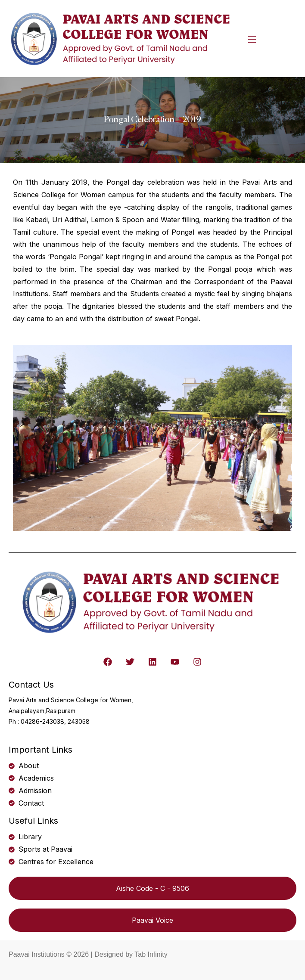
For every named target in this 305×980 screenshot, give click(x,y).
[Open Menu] (252, 39)
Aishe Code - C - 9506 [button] (152, 888)
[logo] (122, 38)
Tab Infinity (151, 954)
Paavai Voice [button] (152, 920)
